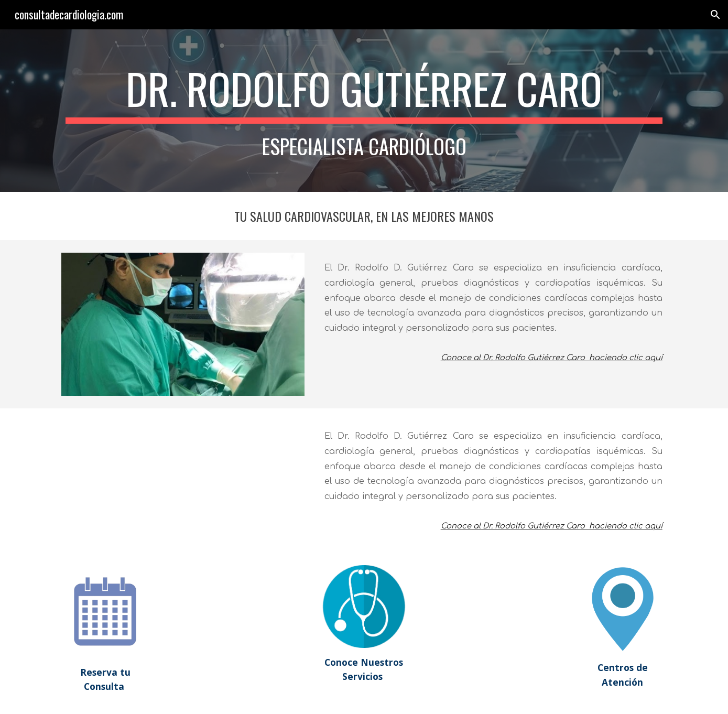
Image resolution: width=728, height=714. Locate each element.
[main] (364, 111)
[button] (715, 15)
